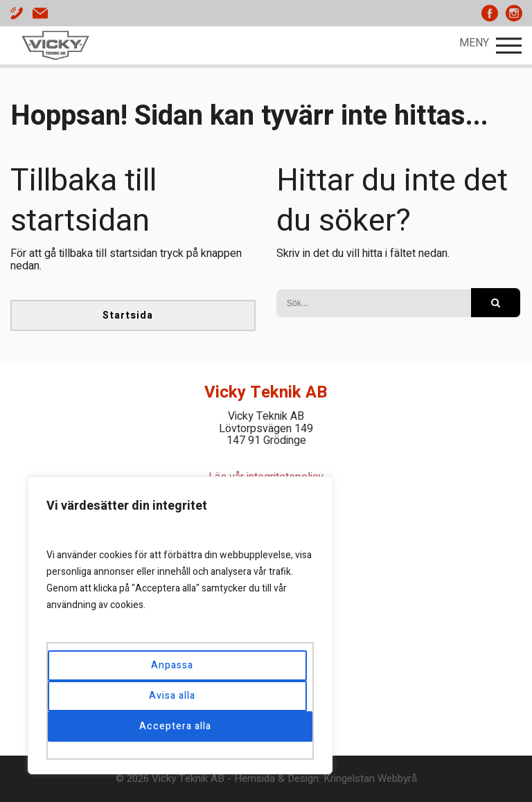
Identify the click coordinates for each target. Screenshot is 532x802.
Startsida (128, 315)
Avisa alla (172, 696)
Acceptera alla (175, 726)
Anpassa (172, 665)
